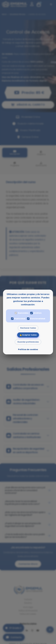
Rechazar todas (28, 328)
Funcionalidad (36, 319)
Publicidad (18, 319)
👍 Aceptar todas (28, 335)
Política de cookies (28, 349)
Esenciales (22, 313)
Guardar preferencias (28, 342)
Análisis (36, 313)
